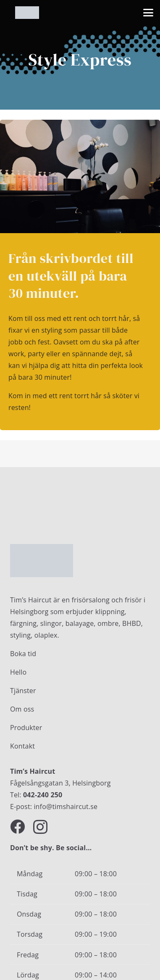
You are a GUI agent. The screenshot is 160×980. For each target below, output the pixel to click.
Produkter (26, 728)
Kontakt (22, 746)
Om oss (22, 709)
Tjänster (23, 691)
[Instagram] (40, 827)
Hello (18, 672)
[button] (148, 13)
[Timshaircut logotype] (27, 13)
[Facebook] (17, 826)
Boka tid (23, 654)
